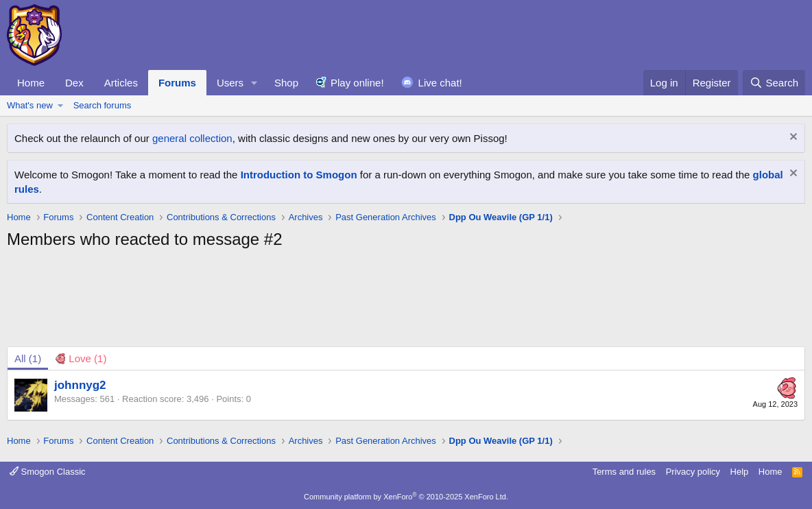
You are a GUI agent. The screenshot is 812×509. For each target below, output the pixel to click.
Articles (121, 83)
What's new (30, 105)
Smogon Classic (48, 472)
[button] (254, 83)
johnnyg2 (80, 385)
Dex (74, 83)
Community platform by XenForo (406, 497)
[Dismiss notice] (792, 138)
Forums (177, 83)
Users (230, 83)
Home (31, 83)
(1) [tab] (28, 358)
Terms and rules (624, 472)
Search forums (103, 105)
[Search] (774, 83)
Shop (286, 83)
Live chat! (440, 83)
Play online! (357, 83)
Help (740, 472)
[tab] (81, 358)
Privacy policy (693, 472)
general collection (192, 138)
